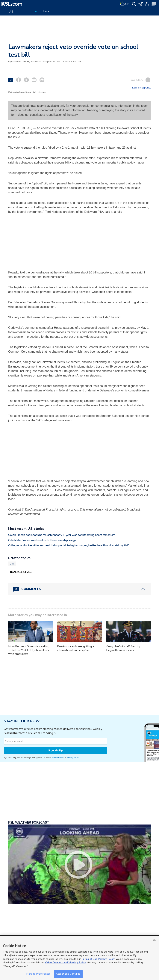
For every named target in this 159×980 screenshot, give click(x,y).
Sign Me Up (55, 750)
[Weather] (124, 4)
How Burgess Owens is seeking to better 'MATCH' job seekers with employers (29, 650)
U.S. (12, 564)
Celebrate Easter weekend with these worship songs (42, 540)
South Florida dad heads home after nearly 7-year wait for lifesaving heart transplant (62, 535)
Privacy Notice (73, 758)
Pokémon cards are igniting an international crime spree (76, 648)
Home (45, 11)
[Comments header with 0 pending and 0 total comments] (79, 589)
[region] (79, 958)
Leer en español (141, 88)
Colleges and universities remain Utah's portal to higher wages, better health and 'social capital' (69, 545)
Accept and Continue (68, 974)
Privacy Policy (106, 959)
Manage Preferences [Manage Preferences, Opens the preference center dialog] (38, 974)
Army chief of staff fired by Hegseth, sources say (123, 648)
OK (155, 940)
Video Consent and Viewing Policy (65, 963)
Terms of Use (57, 758)
